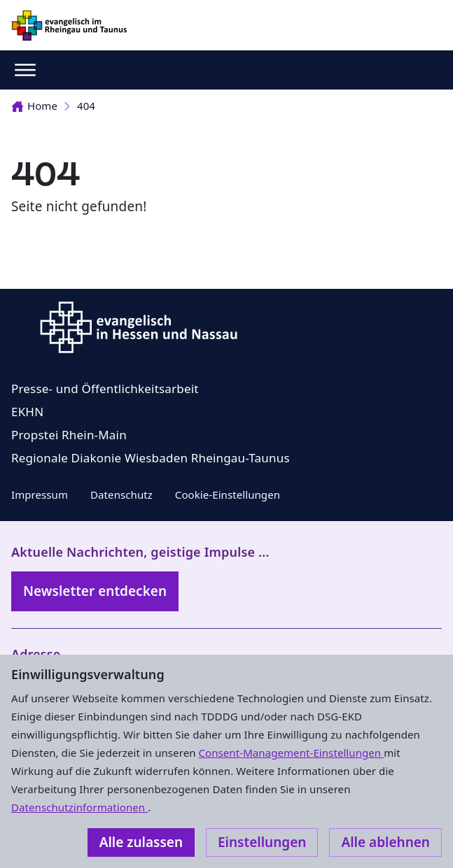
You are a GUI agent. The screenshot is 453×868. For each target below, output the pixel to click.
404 (86, 106)
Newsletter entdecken (95, 591)
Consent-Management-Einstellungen (292, 753)
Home (34, 106)
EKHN (27, 412)
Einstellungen (262, 842)
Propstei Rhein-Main (69, 435)
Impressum (40, 495)
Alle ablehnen (385, 842)
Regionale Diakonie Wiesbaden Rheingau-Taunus (151, 458)
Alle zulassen (141, 842)
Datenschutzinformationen (79, 807)
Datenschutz (121, 495)
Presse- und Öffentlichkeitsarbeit (105, 389)
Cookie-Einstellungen (228, 495)
